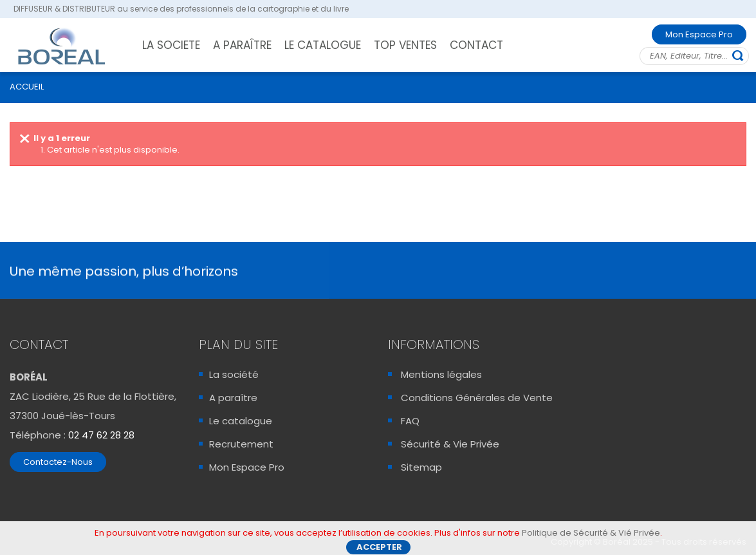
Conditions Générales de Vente (477, 398)
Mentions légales (441, 374)
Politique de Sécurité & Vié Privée (591, 535)
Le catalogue (241, 421)
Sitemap (421, 467)
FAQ (410, 421)
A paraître (233, 398)
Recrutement (241, 444)
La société (234, 374)
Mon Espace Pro (699, 34)
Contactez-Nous (58, 462)
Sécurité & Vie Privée (450, 444)
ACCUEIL (27, 87)
